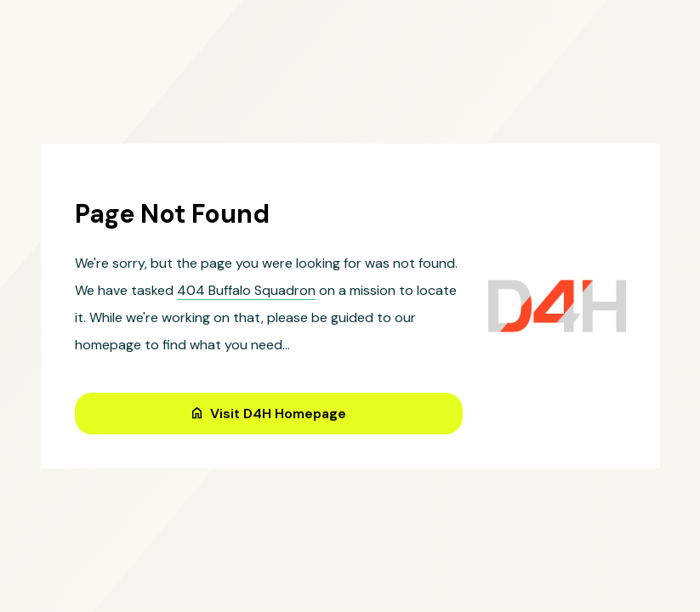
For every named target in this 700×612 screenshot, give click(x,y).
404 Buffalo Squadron (246, 290)
